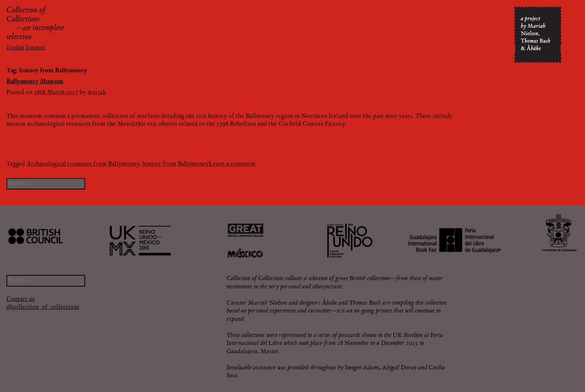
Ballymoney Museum (35, 82)
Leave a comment (232, 164)
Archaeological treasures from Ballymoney (83, 164)
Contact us (21, 300)
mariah (97, 93)
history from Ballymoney (175, 164)
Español (35, 48)
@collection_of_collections (43, 307)
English (15, 48)
